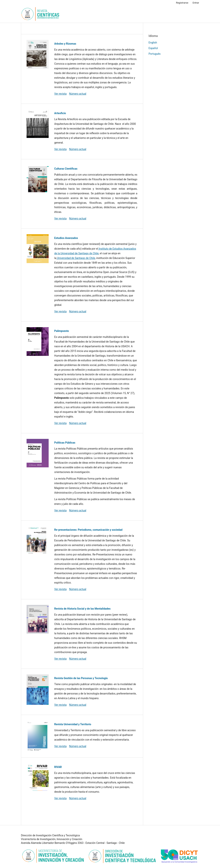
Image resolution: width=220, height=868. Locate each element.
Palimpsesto (62, 331)
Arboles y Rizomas (65, 44)
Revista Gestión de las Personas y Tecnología (81, 678)
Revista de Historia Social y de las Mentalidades (82, 609)
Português (155, 54)
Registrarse (182, 3)
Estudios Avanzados (66, 238)
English (153, 43)
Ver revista (60, 94)
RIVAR (58, 767)
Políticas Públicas (65, 443)
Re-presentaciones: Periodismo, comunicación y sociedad (88, 530)
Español (153, 48)
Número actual (78, 94)
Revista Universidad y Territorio (73, 724)
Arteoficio (60, 113)
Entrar (196, 3)
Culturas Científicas (66, 169)
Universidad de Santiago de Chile (76, 258)
